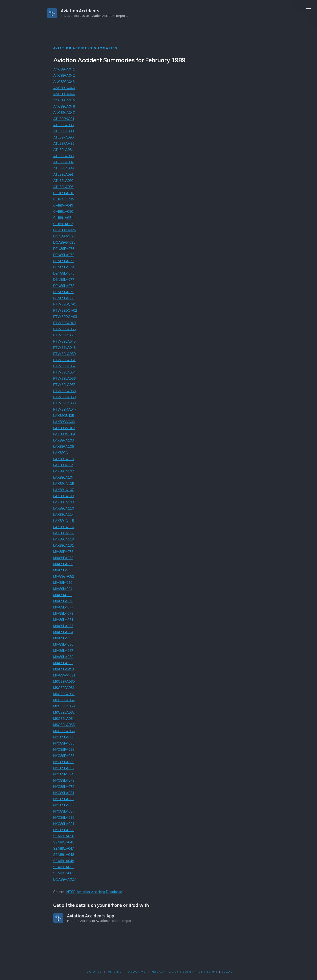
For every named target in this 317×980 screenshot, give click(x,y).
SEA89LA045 (64, 842)
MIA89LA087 (63, 651)
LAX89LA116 (64, 527)
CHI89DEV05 (64, 199)
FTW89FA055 (64, 329)
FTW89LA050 (64, 354)
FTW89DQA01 (65, 304)
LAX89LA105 (64, 484)
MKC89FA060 (64, 681)
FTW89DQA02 (65, 310)
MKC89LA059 (64, 706)
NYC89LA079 (64, 787)
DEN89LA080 (64, 298)
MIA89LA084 (63, 632)
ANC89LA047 (64, 113)
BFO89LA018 (64, 193)
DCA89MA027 (65, 879)
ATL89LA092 (63, 181)
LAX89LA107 (64, 490)
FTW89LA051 (64, 360)
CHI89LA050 (63, 211)
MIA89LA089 (63, 657)
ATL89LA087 (63, 162)
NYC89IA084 (63, 774)
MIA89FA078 (63, 552)
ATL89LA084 (63, 150)
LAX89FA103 (64, 440)
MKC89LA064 (64, 719)
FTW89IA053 (64, 335)
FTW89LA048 (64, 348)
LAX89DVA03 (64, 422)
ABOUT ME (137, 972)
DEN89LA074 (64, 267)
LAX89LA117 (64, 533)
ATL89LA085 (63, 156)
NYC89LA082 (64, 799)
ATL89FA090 (63, 137)
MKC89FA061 (64, 688)
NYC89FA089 (64, 762)
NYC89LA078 (64, 780)
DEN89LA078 (64, 286)
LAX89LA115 (64, 521)
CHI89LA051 (63, 218)
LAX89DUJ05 (64, 416)
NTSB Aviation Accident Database (94, 892)
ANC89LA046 (64, 106)
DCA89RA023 (64, 236)
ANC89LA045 (64, 100)
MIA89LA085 (63, 638)
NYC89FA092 (64, 768)
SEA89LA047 (64, 848)
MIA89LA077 (63, 607)
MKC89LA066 (64, 731)
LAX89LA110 (64, 508)
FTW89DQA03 (65, 317)
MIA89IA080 (63, 583)
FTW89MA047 (65, 409)
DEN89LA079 (64, 292)
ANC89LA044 (64, 94)
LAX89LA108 (64, 496)
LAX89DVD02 (64, 428)
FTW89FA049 (64, 323)
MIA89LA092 (63, 663)
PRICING (115, 972)
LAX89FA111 (64, 453)
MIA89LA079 (63, 613)
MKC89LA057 (64, 700)
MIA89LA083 (63, 626)
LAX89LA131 (64, 545)
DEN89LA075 (64, 273)
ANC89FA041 (64, 69)
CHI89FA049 (63, 205)
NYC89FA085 (64, 743)
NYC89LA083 (64, 805)
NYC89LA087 (64, 811)
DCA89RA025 (64, 242)
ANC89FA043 (64, 82)
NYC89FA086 (64, 749)
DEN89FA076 (64, 249)
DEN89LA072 (64, 255)
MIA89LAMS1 (64, 669)
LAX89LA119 (64, 539)
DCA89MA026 (65, 230)
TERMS (212, 972)
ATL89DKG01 (64, 119)
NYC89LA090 (64, 817)
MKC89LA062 (64, 712)
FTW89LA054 (64, 372)
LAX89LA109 (64, 502)
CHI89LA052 (63, 224)
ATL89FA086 (63, 125)
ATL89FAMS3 (64, 143)
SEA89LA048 (64, 855)
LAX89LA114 (64, 514)
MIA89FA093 (63, 570)
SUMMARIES (193, 972)
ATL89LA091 (63, 174)
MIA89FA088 (63, 558)
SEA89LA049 (64, 861)
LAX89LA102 (64, 471)
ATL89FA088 (63, 131)
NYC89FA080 (64, 737)
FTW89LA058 (64, 391)
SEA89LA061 (64, 873)
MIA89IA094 (63, 589)
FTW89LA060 (64, 403)
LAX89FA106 (64, 446)
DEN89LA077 (64, 280)
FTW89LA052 (64, 366)
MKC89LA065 (64, 725)
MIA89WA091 (64, 675)
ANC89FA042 (64, 75)
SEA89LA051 (64, 867)
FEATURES (93, 972)
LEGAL (227, 972)
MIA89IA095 (63, 595)
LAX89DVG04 (64, 434)
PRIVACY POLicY (165, 972)
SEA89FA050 (64, 836)
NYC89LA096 (64, 830)
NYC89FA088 (64, 756)
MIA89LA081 (63, 620)
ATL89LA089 (63, 168)
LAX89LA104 (64, 477)
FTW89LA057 (64, 385)
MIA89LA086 (63, 644)
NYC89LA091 (64, 824)
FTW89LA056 (64, 378)
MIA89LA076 (63, 601)
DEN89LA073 (64, 261)
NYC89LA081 (64, 793)
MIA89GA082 (64, 576)
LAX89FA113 (64, 459)
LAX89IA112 (63, 465)
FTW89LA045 (64, 341)
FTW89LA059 (64, 397)
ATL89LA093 (63, 187)
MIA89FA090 (63, 564)
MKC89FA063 (64, 694)
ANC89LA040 (64, 88)
